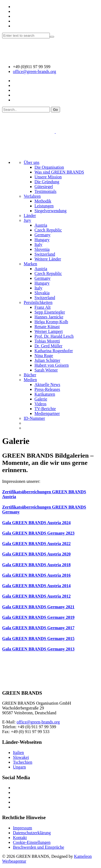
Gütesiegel (44, 187)
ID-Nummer (34, 418)
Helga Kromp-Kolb (51, 322)
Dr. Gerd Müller (48, 346)
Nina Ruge (44, 356)
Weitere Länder (48, 259)
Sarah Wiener (46, 370)
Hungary (42, 240)
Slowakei (21, 757)
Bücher (30, 375)
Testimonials (46, 191)
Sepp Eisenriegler (50, 312)
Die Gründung (47, 182)
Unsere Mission (48, 177)
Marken (30, 264)
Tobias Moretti (47, 341)
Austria (41, 225)
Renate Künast (47, 327)
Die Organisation (49, 167)
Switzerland (45, 254)
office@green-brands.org (34, 71)
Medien (30, 380)
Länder (30, 216)
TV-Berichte (45, 409)
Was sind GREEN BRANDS (59, 172)
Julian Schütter (47, 360)
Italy (38, 244)
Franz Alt (43, 307)
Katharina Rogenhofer (54, 351)
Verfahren (32, 196)
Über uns (32, 162)
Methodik (43, 201)
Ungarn (19, 767)
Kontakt (20, 838)
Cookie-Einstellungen (32, 842)
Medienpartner (47, 413)
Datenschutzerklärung (32, 833)
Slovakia (42, 293)
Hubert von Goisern (52, 365)
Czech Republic (48, 230)
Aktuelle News (47, 385)
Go (55, 110)
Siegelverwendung (50, 211)
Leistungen (44, 206)
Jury (27, 220)
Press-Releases (47, 389)
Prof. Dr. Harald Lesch (54, 336)
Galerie (41, 399)
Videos (40, 404)
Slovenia (42, 249)
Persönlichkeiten (38, 302)
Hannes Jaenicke (49, 317)
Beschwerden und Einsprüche (39, 847)
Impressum (22, 828)
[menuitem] (26, 423)
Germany (43, 235)
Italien (18, 753)
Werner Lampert (49, 331)
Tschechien (23, 762)
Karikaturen (45, 394)
